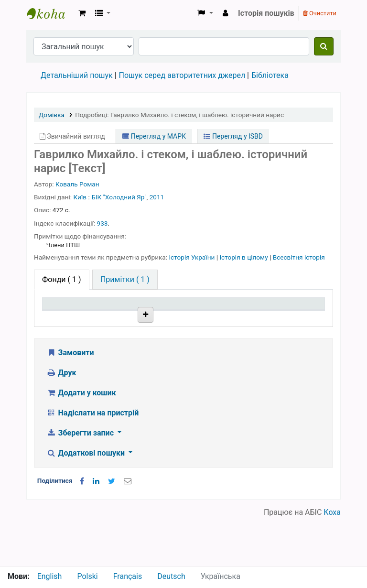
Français (128, 576)
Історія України (192, 257)
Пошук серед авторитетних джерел (182, 75)
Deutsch (171, 576)
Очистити (320, 13)
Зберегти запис (81, 481)
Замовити (70, 401)
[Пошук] (324, 46)
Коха (332, 561)
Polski (87, 576)
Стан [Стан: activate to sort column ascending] (226, 317)
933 (103, 223)
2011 (157, 197)
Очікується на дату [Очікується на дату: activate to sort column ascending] (292, 313)
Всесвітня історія (299, 257)
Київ (80, 197)
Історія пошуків (266, 13)
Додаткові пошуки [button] (86, 501)
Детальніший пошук (77, 75)
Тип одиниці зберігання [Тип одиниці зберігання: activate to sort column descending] (68, 313)
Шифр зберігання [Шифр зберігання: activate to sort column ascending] (178, 313)
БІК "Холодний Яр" (119, 197)
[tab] (125, 280)
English (50, 576)
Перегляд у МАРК (154, 136)
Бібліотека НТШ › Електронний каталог (51, 13)
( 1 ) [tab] (62, 279)
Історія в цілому (244, 257)
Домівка (52, 115)
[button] (82, 13)
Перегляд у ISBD (233, 136)
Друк (61, 421)
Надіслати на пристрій (92, 461)
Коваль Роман (77, 184)
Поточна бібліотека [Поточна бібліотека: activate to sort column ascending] (122, 313)
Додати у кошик (81, 441)
